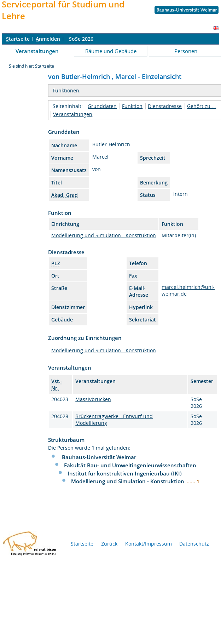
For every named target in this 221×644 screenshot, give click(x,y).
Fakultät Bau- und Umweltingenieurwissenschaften (130, 465)
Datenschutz (194, 544)
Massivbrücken (93, 399)
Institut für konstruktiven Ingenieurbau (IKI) (125, 473)
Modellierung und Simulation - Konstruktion (104, 235)
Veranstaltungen (37, 51)
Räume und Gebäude (111, 51)
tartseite (18, 39)
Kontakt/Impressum (149, 544)
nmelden (48, 39)
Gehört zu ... (202, 106)
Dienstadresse (165, 106)
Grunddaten (102, 106)
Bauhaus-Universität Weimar (99, 457)
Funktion (132, 106)
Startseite (45, 66)
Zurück (109, 544)
